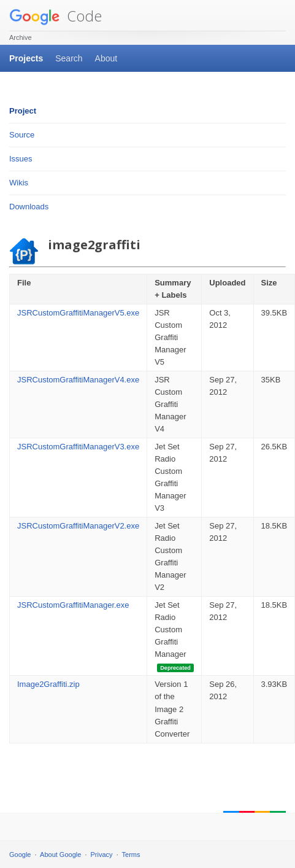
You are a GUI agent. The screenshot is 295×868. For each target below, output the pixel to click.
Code (56, 16)
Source (22, 135)
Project (23, 111)
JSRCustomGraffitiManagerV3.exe (78, 447)
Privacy (102, 854)
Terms (131, 854)
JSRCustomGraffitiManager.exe (73, 605)
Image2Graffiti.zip (48, 684)
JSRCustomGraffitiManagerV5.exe (78, 313)
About (106, 58)
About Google (60, 854)
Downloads (29, 207)
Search (69, 58)
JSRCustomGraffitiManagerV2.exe (78, 526)
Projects (26, 58)
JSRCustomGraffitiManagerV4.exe (78, 380)
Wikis (19, 183)
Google (20, 854)
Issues (21, 159)
